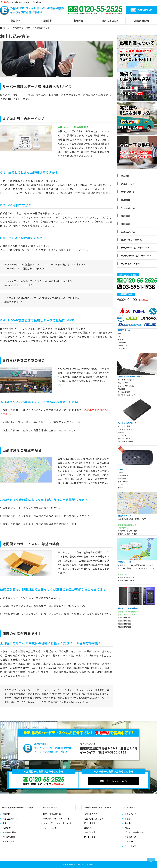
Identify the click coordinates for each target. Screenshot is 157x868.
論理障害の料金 (9, 832)
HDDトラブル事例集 (52, 814)
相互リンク (129, 828)
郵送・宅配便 (90, 823)
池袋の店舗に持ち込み (93, 819)
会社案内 (129, 823)
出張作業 (88, 828)
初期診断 (6, 814)
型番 (5, 823)
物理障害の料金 (9, 837)
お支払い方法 (8, 841)
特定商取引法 (130, 837)
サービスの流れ (91, 832)
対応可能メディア (10, 819)
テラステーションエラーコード (57, 819)
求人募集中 (129, 841)
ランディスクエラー (52, 828)
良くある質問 (90, 837)
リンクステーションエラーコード (57, 823)
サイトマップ (130, 846)
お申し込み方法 (91, 814)
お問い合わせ (130, 814)
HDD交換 (7, 828)
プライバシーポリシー (134, 832)
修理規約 (129, 819)
